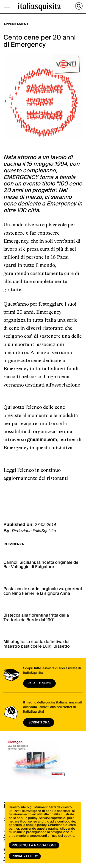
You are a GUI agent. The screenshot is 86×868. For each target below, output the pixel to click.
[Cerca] (79, 6)
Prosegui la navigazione (34, 845)
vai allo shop (39, 683)
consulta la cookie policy (28, 825)
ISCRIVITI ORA (39, 723)
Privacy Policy (25, 856)
